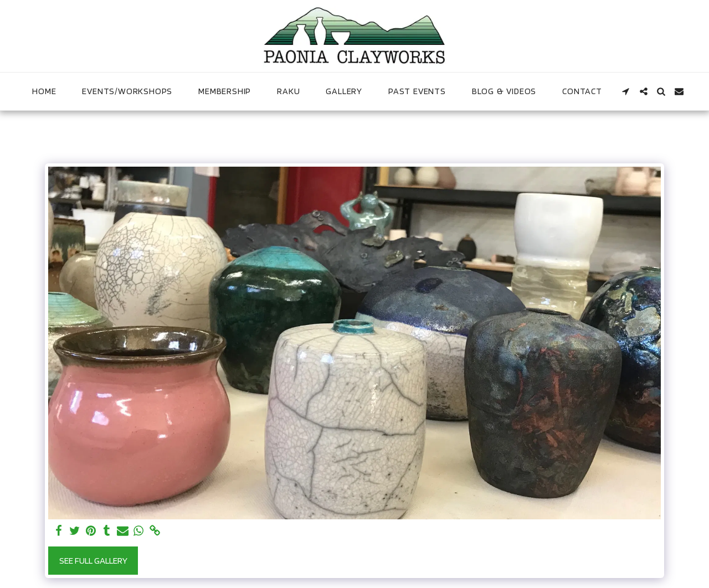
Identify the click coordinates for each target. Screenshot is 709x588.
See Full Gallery (93, 560)
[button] (626, 91)
